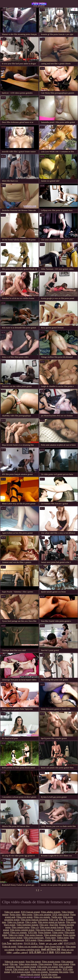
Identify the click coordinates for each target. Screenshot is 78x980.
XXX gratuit (31, 940)
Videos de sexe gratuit (15, 962)
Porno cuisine (69, 935)
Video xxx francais (16, 922)
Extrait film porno (49, 974)
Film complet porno (21, 927)
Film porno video (60, 940)
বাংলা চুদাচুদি (70, 943)
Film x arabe (31, 922)
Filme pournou (45, 964)
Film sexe (44, 925)
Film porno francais (44, 930)
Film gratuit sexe (21, 969)
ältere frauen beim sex (54, 947)
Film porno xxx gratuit (39, 4)
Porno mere (50, 938)
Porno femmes (45, 932)
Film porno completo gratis (28, 950)
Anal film (54, 925)
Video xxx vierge (16, 935)
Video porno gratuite (28, 964)
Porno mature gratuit (13, 938)
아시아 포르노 (31, 943)
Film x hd (54, 920)
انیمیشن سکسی (20, 952)
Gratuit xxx (60, 930)
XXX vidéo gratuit (61, 915)
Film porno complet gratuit (22, 930)
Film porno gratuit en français (51, 922)
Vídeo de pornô (9, 947)
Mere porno (27, 915)
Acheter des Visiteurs (51, 977)
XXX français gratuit (30, 912)
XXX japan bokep (63, 952)
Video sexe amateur (42, 915)
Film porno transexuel (34, 938)
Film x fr (35, 927)
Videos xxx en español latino (30, 947)
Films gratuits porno (51, 962)
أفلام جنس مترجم (54, 943)
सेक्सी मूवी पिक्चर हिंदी (51, 950)
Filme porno (58, 932)
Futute (42, 943)
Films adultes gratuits (51, 912)
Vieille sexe (57, 917)
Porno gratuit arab (38, 969)
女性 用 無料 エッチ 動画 (41, 952)
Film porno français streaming (34, 920)
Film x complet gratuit (26, 967)
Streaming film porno (59, 972)
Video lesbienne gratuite (27, 925)
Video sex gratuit (12, 912)
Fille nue (14, 964)
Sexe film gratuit (33, 962)
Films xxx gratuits (42, 917)
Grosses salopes (54, 969)
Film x (62, 920)
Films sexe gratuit (24, 917)
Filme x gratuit (44, 940)
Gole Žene (7, 943)
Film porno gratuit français (52, 927)
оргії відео (18, 943)
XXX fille (32, 932)
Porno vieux (15, 915)
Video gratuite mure (53, 935)
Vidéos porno (63, 938)
